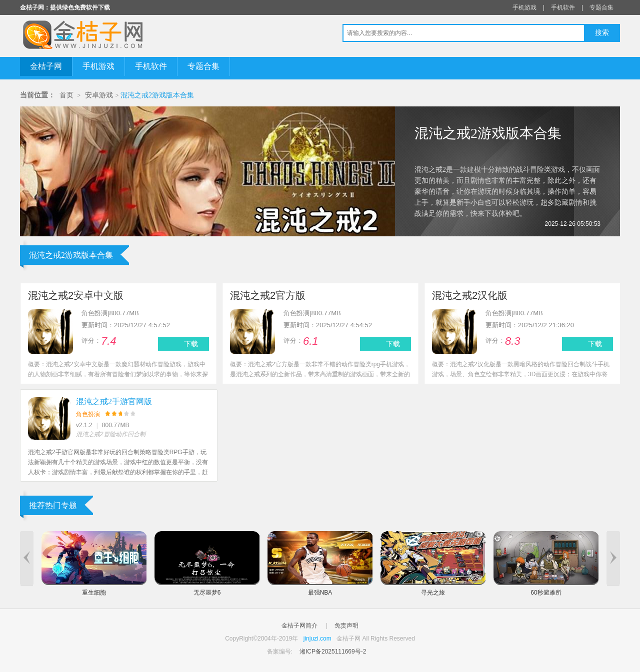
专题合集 (601, 7)
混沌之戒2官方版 (268, 295)
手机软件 (563, 7)
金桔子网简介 (299, 626)
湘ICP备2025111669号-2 (333, 652)
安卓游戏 (99, 95)
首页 (66, 95)
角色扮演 (88, 414)
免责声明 (346, 626)
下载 (191, 344)
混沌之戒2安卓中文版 (76, 295)
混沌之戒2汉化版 (470, 295)
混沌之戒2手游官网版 (114, 401)
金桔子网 (46, 66)
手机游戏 (524, 7)
